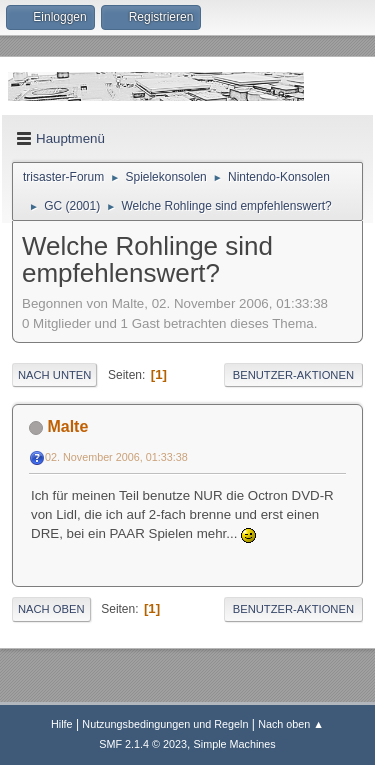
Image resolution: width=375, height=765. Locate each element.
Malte (67, 426)
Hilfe (62, 724)
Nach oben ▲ (291, 724)
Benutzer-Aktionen (293, 375)
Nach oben (51, 609)
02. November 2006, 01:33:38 (116, 457)
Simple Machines (235, 744)
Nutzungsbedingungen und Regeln (165, 724)
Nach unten (54, 375)
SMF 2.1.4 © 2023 (143, 744)
